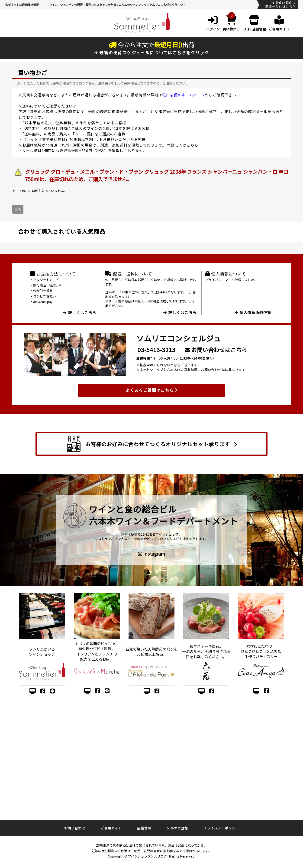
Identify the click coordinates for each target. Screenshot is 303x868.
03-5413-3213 (156, 350)
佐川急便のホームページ (184, 95)
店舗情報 (144, 828)
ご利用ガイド (111, 828)
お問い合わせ (75, 828)
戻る (18, 209)
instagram (151, 554)
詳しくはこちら (185, 145)
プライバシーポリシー (221, 828)
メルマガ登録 (177, 828)
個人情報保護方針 (253, 312)
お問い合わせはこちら (216, 350)
